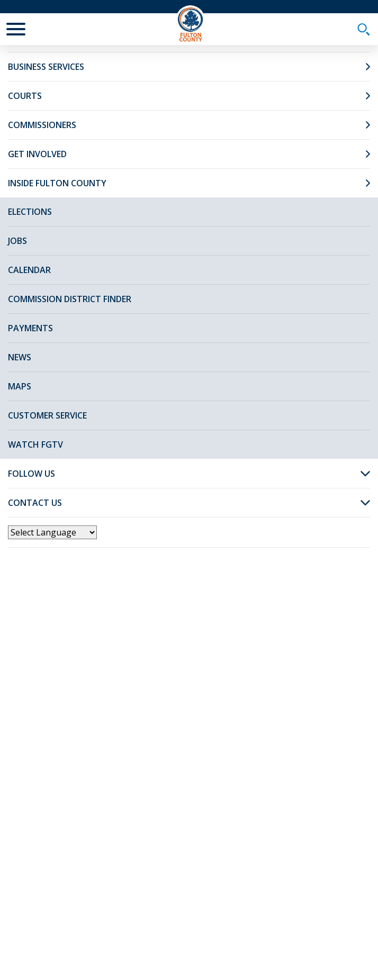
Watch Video (282, 390)
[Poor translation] (39, 806)
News (131, 62)
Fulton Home (78, 62)
